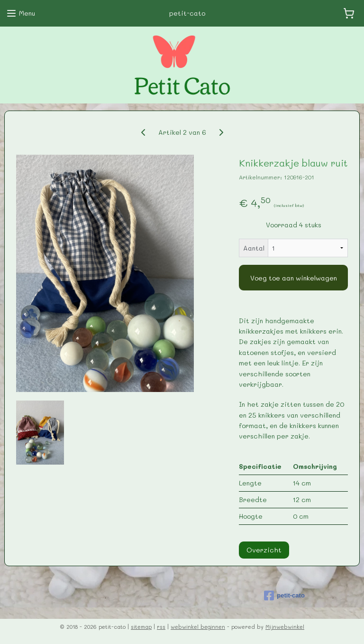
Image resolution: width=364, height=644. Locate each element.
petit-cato (284, 596)
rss (161, 627)
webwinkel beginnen (198, 627)
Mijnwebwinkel (285, 627)
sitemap (141, 627)
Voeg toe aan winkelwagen (294, 278)
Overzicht (264, 550)
